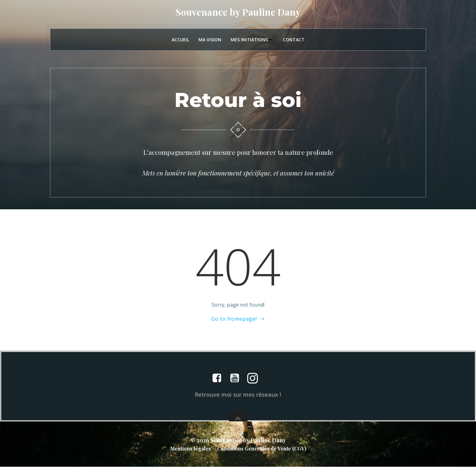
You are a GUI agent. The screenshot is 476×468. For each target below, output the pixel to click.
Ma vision (210, 40)
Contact (294, 40)
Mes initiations (252, 40)
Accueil (180, 40)
